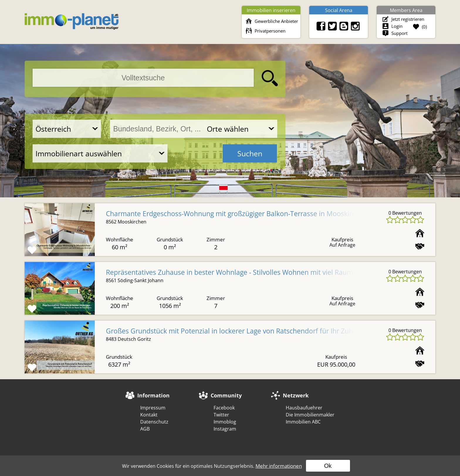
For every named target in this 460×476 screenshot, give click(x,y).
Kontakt (149, 415)
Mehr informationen (279, 466)
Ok (328, 466)
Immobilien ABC (303, 422)
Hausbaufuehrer (304, 408)
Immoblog (225, 422)
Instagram (225, 429)
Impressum (153, 408)
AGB (145, 429)
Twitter (221, 415)
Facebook (224, 408)
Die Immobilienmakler (310, 415)
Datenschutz (154, 422)
